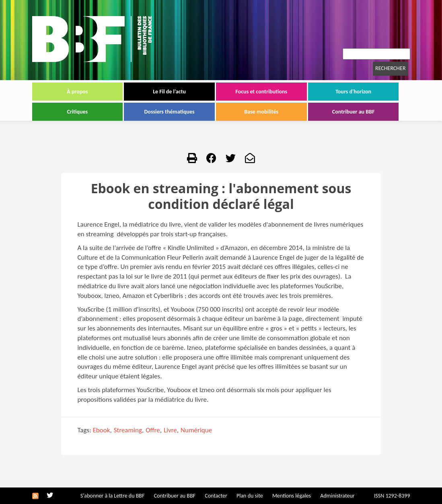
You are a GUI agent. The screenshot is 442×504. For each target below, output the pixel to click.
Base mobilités (262, 112)
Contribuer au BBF (354, 112)
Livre (170, 430)
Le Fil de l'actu (169, 92)
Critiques (77, 112)
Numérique (196, 430)
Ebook (102, 430)
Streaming (128, 430)
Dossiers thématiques (170, 112)
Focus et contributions (261, 92)
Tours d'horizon (353, 92)
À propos (77, 92)
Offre (153, 430)
